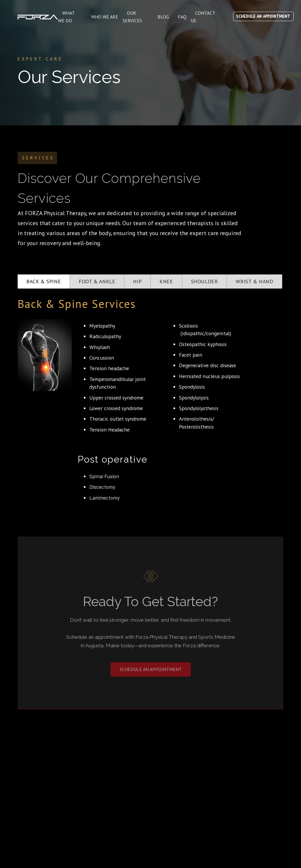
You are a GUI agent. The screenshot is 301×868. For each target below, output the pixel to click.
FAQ (182, 17)
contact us (203, 17)
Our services (132, 17)
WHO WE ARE (105, 17)
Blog (163, 17)
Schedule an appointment (151, 669)
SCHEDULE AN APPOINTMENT (263, 16)
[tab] (44, 282)
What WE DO (66, 17)
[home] (38, 16)
